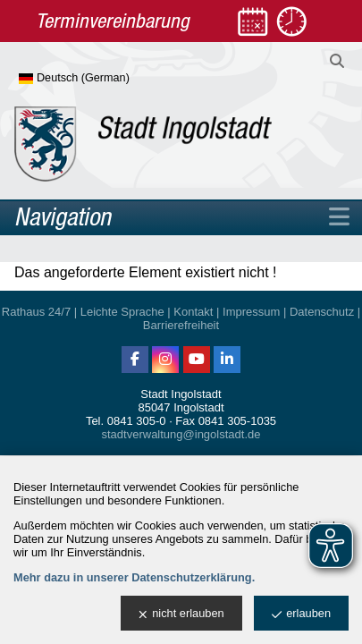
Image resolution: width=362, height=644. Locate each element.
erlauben (301, 614)
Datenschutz (322, 312)
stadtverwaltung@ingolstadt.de (181, 434)
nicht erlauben (181, 614)
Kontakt (193, 312)
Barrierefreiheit (181, 325)
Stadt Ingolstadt (181, 394)
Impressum (251, 312)
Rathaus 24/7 (36, 312)
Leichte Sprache (122, 312)
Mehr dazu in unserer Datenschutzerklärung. (134, 577)
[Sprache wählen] (103, 79)
